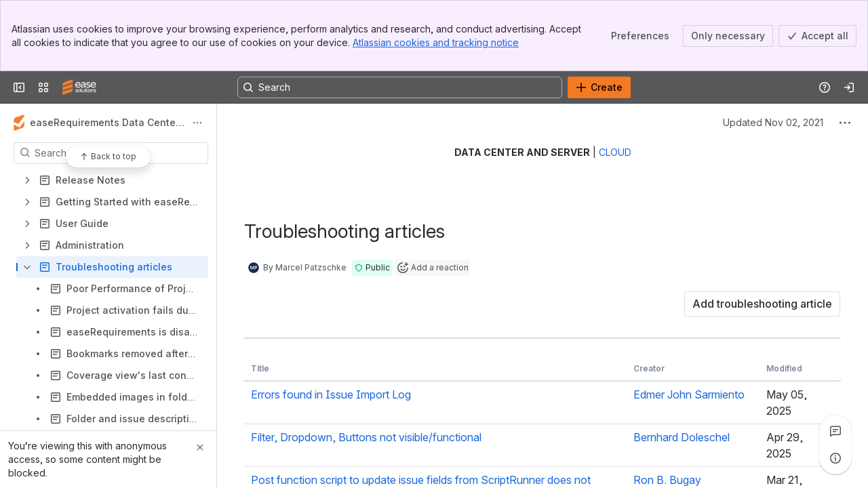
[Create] (599, 87)
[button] (372, 268)
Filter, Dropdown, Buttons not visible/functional (366, 437)
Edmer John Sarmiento (689, 394)
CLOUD (615, 152)
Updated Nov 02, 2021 (773, 122)
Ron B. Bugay (667, 480)
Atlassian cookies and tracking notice (436, 42)
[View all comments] (835, 431)
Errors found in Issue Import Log (331, 394)
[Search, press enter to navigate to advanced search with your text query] (400, 87)
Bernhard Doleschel (682, 437)
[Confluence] (79, 87)
